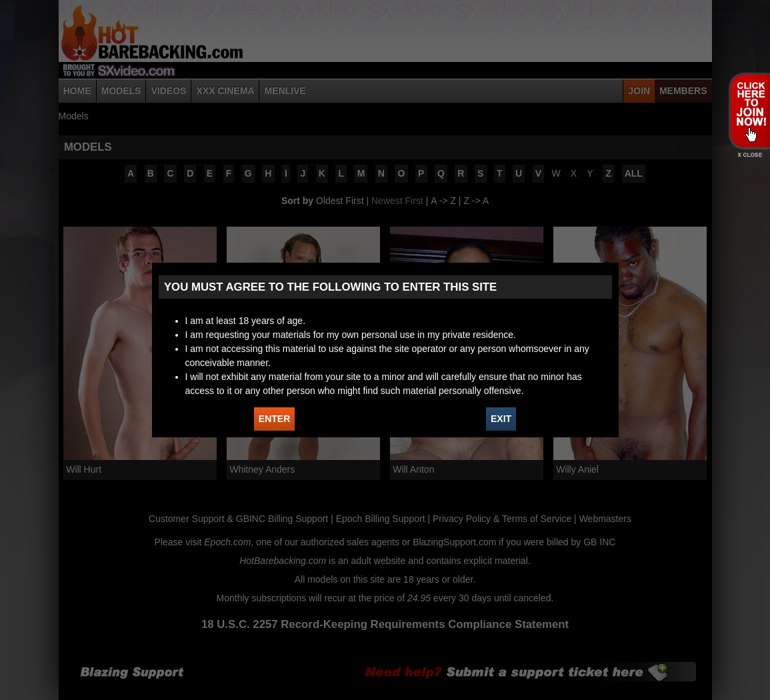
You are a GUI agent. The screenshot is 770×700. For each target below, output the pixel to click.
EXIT (501, 419)
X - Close (749, 155)
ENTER (274, 419)
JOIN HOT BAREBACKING (749, 111)
